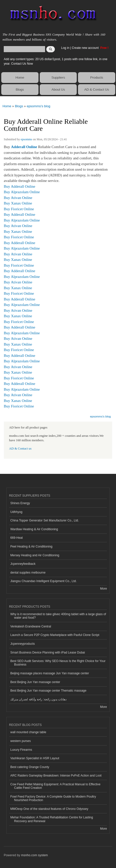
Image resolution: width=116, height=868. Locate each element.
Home (20, 78)
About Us (58, 90)
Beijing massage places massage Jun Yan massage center (50, 673)
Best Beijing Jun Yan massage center (35, 682)
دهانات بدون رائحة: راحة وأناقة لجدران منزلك (38, 699)
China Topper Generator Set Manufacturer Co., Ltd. (45, 520)
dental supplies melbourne (28, 573)
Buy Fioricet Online (19, 209)
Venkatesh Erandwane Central (31, 626)
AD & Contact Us (97, 90)
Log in (65, 48)
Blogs (20, 90)
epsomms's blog (38, 106)
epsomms (26, 139)
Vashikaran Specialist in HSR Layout (35, 758)
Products (97, 78)
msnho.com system (34, 855)
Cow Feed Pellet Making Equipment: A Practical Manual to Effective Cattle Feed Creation (55, 786)
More (104, 589)
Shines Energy (20, 503)
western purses (21, 741)
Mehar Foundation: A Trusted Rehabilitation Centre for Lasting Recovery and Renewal (52, 819)
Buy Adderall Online (20, 186)
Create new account (86, 48)
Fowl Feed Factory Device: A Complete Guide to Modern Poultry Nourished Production (53, 798)
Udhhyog (16, 512)
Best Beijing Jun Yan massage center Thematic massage (48, 691)
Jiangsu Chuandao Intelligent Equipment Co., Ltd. (44, 581)
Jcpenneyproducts (23, 644)
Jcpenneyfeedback (23, 564)
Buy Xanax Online (18, 203)
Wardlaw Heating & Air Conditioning (34, 529)
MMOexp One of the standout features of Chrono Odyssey (49, 809)
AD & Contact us (20, 449)
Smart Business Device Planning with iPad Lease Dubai (48, 653)
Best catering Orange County (30, 767)
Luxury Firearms (21, 750)
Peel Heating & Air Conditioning (31, 547)
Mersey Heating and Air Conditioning (35, 555)
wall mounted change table (28, 732)
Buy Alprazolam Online (22, 192)
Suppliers (58, 78)
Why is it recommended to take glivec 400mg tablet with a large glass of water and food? (58, 616)
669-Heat (16, 538)
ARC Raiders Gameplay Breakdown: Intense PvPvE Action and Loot (56, 776)
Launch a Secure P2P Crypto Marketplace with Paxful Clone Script (55, 635)
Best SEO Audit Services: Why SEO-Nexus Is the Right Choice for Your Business (58, 663)
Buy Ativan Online (18, 198)
